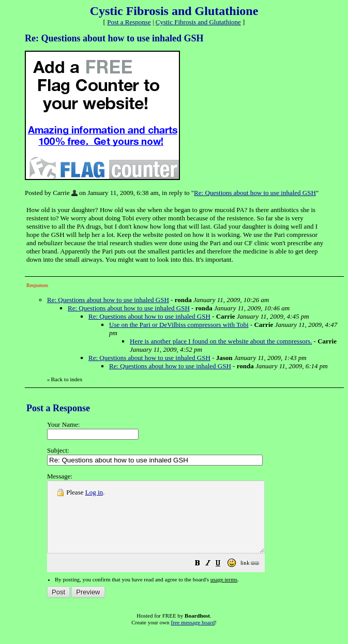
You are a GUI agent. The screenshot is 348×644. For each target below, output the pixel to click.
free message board (193, 636)
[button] (223, 579)
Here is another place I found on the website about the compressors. (221, 341)
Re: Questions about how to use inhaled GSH (255, 193)
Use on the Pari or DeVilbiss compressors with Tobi (179, 325)
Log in (94, 492)
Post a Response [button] (129, 22)
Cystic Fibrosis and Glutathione (198, 22)
